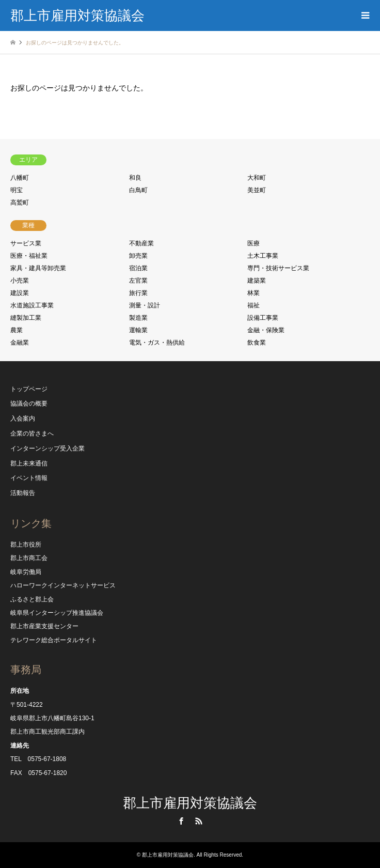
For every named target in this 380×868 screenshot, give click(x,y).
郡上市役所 (26, 545)
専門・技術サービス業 (278, 268)
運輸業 (138, 330)
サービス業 (26, 243)
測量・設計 (145, 305)
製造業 (138, 318)
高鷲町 (20, 203)
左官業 (138, 281)
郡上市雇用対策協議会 (190, 803)
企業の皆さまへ (32, 433)
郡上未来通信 (29, 463)
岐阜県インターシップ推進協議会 (57, 613)
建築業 (257, 281)
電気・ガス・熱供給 (157, 343)
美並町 (257, 190)
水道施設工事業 (32, 305)
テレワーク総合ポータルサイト (54, 640)
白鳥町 (138, 190)
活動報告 (23, 493)
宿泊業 (138, 268)
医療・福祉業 (29, 256)
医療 (254, 243)
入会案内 (23, 419)
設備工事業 (263, 318)
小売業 (20, 281)
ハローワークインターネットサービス (63, 585)
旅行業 (138, 293)
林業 (254, 293)
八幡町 (20, 178)
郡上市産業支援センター (44, 626)
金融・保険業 (266, 330)
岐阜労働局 (26, 572)
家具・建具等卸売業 (38, 268)
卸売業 (138, 256)
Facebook (181, 821)
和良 (135, 178)
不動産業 (141, 243)
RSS (199, 821)
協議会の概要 (29, 404)
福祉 (254, 305)
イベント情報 (29, 478)
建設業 (20, 293)
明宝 (17, 190)
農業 (17, 330)
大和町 (257, 178)
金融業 (20, 343)
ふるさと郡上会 (32, 599)
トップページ (29, 389)
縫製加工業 (26, 318)
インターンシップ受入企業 (47, 448)
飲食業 (257, 343)
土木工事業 (263, 256)
